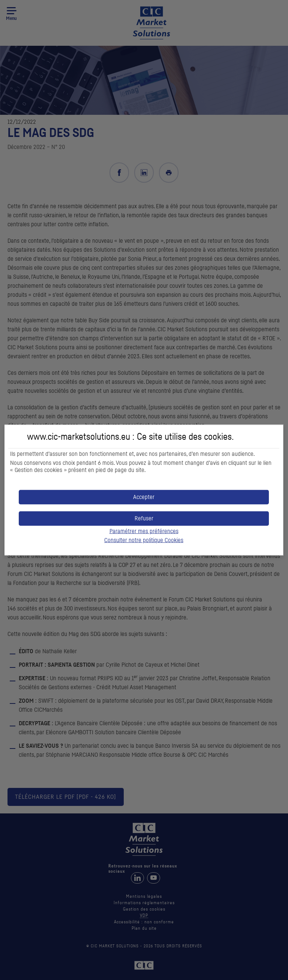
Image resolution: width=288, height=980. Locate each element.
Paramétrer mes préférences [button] (144, 531)
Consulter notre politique (144, 540)
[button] (144, 497)
